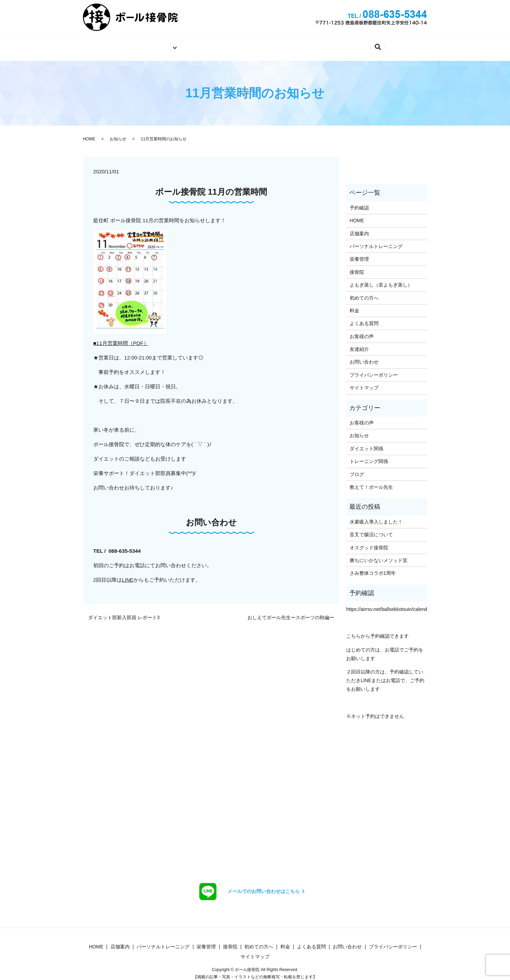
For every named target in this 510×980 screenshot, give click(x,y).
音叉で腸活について (371, 529)
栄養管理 (359, 254)
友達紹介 (359, 344)
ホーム (108, 44)
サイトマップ (364, 383)
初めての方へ (223, 44)
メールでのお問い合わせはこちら (264, 886)
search (414, 45)
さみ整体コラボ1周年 (373, 568)
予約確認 (290, 44)
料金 (259, 44)
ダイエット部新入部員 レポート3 (124, 613)
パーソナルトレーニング (376, 241)
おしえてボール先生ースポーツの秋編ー (291, 613)
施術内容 (141, 44)
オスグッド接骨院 (369, 542)
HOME (89, 134)
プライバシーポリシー (374, 370)
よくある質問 (380, 44)
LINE (127, 575)
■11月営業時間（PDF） (121, 338)
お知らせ (118, 134)
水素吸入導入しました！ (376, 517)
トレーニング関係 (369, 456)
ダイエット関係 (366, 443)
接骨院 (357, 267)
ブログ (357, 469)
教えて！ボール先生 (371, 482)
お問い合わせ (332, 44)
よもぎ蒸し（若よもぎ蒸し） (381, 280)
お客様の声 (362, 331)
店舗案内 (181, 44)
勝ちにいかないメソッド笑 (379, 555)
